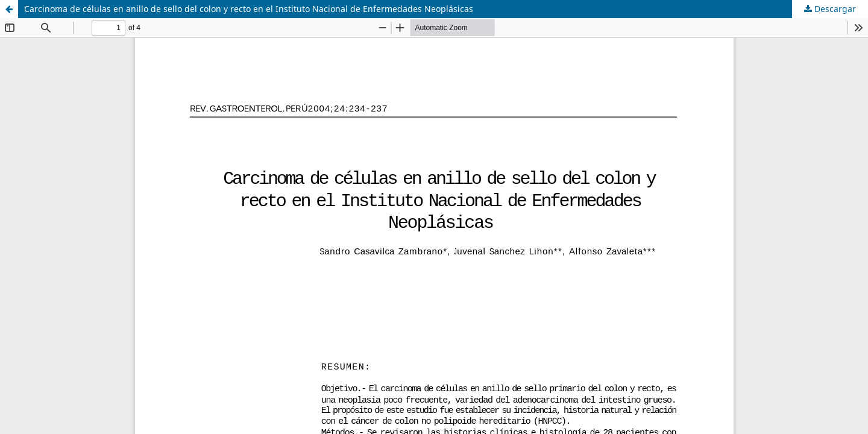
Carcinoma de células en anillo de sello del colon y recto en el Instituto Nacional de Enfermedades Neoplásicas (249, 9)
